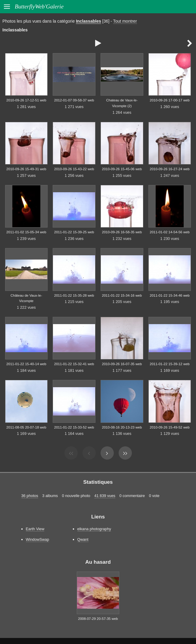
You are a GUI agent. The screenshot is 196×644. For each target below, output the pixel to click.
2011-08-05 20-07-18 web (26, 427)
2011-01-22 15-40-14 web (26, 364)
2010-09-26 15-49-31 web (26, 169)
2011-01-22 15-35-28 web (74, 295)
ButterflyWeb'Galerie (39, 6)
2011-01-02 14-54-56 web (170, 232)
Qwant (83, 539)
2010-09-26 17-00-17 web (170, 100)
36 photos (30, 496)
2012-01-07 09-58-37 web (74, 100)
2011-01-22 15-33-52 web (74, 427)
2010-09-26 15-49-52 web (170, 427)
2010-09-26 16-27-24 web (170, 169)
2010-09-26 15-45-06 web (122, 169)
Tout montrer (125, 21)
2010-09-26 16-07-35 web (122, 364)
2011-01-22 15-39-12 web (170, 364)
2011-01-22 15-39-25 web (74, 232)
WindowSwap (38, 539)
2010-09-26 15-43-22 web (74, 169)
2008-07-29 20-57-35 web (98, 619)
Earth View (35, 529)
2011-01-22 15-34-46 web (170, 295)
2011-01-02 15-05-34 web (26, 232)
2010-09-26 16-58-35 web (122, 232)
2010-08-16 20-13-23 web (122, 427)
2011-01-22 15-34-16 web (122, 295)
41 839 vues (105, 496)
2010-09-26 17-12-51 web (26, 100)
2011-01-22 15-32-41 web (74, 364)
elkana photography (94, 529)
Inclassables (89, 21)
